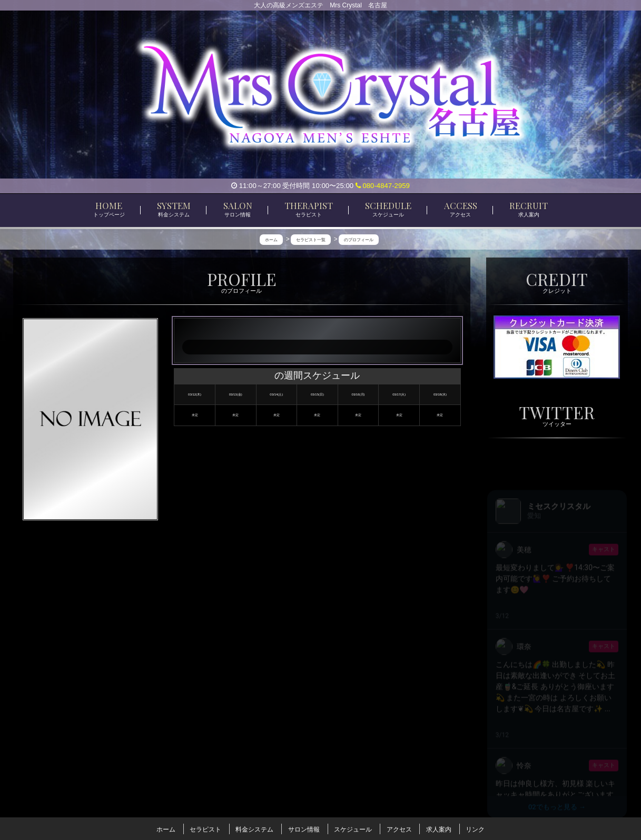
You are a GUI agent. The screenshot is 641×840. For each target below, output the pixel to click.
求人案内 (439, 828)
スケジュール (353, 828)
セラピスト (205, 828)
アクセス (399, 828)
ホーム (166, 828)
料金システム (254, 828)
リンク (475, 828)
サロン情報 (304, 828)
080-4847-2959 (383, 186)
